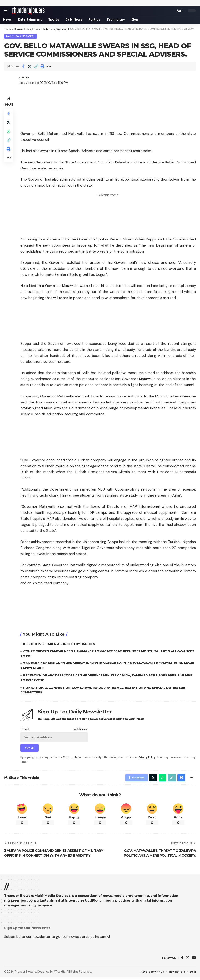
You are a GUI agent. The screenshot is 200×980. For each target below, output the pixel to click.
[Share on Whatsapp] (9, 135)
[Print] (43, 67)
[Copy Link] (36, 67)
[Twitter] (188, 961)
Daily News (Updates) (21, 37)
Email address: (54, 735)
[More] (49, 67)
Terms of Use (72, 759)
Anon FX (25, 78)
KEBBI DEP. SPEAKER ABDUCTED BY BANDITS (61, 644)
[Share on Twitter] (30, 67)
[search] (171, 11)
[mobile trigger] (8, 11)
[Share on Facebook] (23, 67)
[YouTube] (194, 961)
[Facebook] (182, 961)
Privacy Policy (150, 759)
